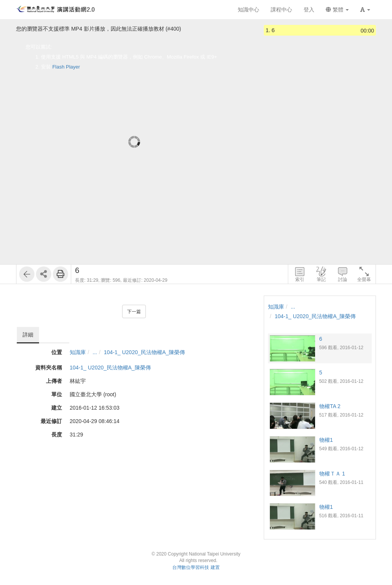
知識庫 (78, 352)
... (95, 352)
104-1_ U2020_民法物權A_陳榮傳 (144, 352)
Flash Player (66, 67)
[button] (365, 10)
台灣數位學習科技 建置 (196, 567)
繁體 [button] (337, 10)
